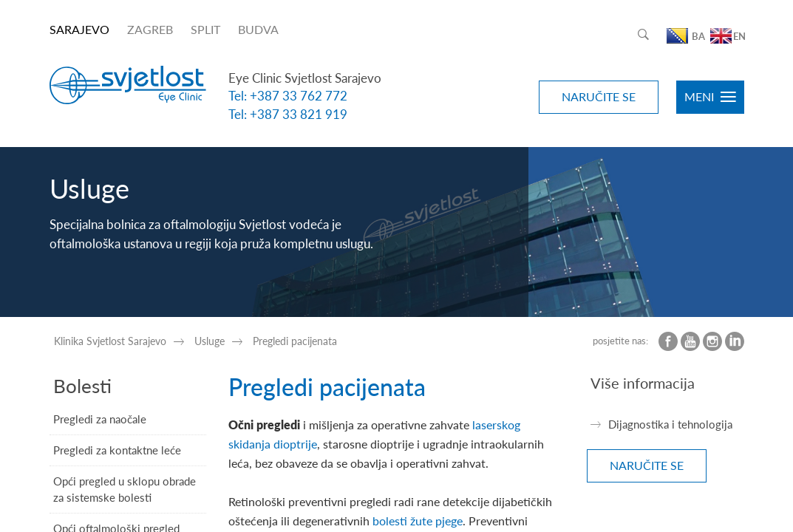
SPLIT (205, 29)
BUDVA (258, 29)
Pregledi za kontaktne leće (117, 450)
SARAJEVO (79, 29)
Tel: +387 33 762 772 (288, 96)
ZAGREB (150, 29)
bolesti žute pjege (418, 521)
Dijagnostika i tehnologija (670, 424)
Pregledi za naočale (100, 419)
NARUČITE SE (599, 96)
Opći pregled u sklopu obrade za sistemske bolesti (125, 489)
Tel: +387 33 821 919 (288, 114)
